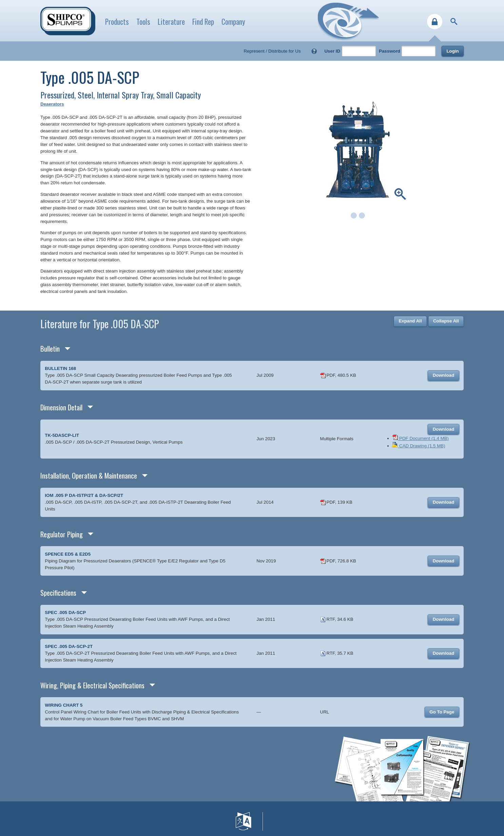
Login (452, 51)
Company (233, 22)
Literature (171, 22)
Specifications (58, 592)
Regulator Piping (62, 534)
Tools (143, 22)
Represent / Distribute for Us (272, 51)
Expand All (410, 321)
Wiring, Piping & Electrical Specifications (92, 685)
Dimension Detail (61, 407)
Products (117, 22)
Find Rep (203, 22)
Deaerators (52, 104)
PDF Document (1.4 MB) (421, 438)
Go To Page (442, 712)
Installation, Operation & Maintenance (89, 475)
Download (444, 375)
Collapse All (446, 321)
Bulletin (50, 348)
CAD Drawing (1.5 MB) (419, 446)
